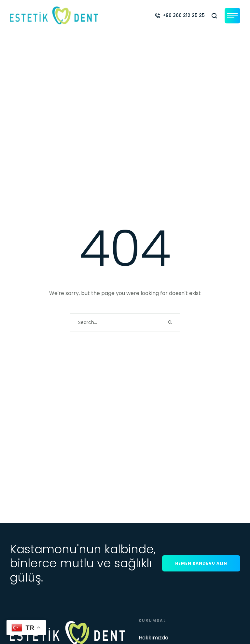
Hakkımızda (153, 638)
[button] (180, 15)
